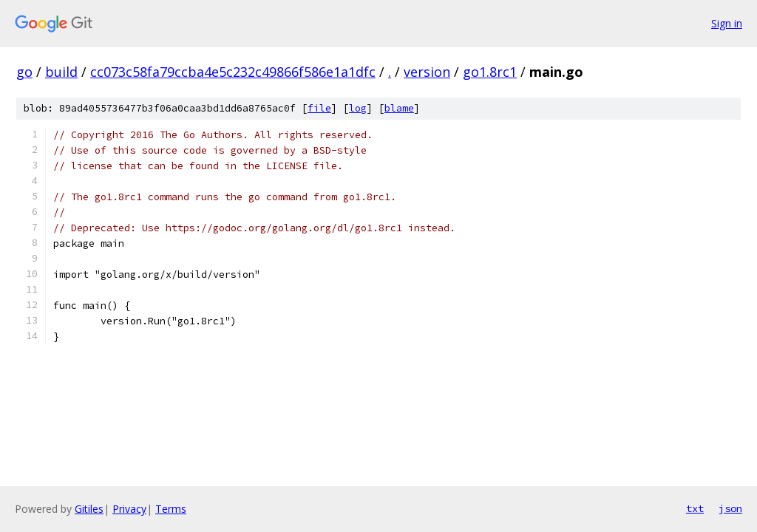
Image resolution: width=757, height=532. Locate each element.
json (730, 508)
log (358, 108)
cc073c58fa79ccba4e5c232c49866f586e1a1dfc (233, 72)
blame (399, 108)
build (61, 72)
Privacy (129, 509)
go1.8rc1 (490, 72)
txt (695, 508)
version (427, 72)
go (24, 72)
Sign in (727, 23)
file (319, 108)
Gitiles (89, 509)
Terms (171, 509)
